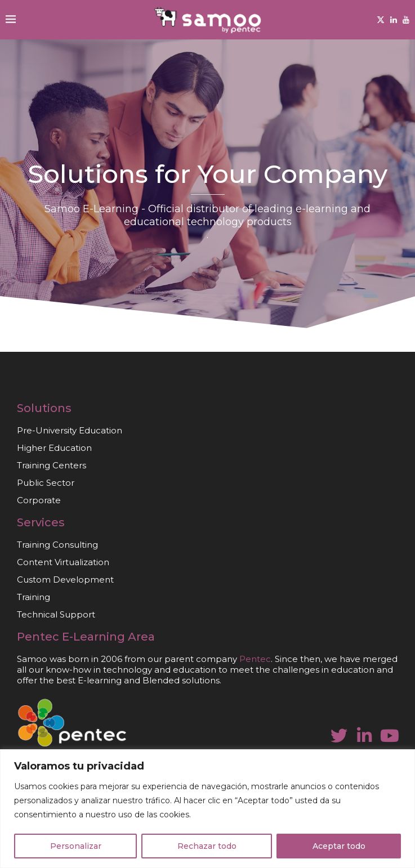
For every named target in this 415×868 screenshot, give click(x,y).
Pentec (38, 637)
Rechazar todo (207, 846)
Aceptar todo (339, 846)
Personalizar (76, 846)
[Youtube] (406, 20)
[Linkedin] (394, 20)
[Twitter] (381, 20)
